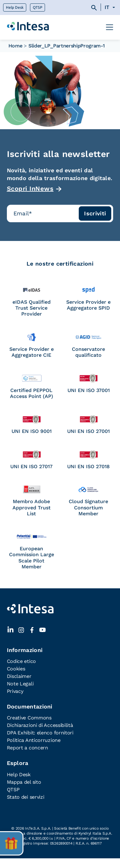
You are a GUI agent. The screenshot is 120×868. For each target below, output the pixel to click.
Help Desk (15, 7)
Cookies (16, 669)
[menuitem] (111, 7)
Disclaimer (19, 676)
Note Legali (20, 684)
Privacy (15, 691)
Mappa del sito (24, 782)
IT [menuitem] (107, 7)
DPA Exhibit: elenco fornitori (40, 733)
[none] (111, 7)
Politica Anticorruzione (34, 740)
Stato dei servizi (26, 797)
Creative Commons (29, 718)
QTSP (37, 7)
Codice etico (21, 661)
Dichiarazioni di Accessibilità (40, 725)
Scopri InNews (30, 189)
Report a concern (27, 748)
